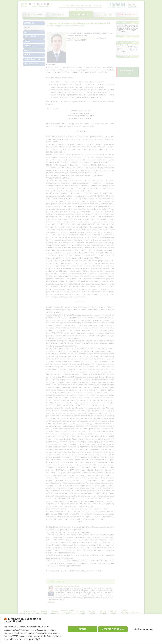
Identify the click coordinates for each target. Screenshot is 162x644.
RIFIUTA (82, 629)
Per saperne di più (32, 639)
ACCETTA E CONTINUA (113, 629)
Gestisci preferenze (143, 629)
